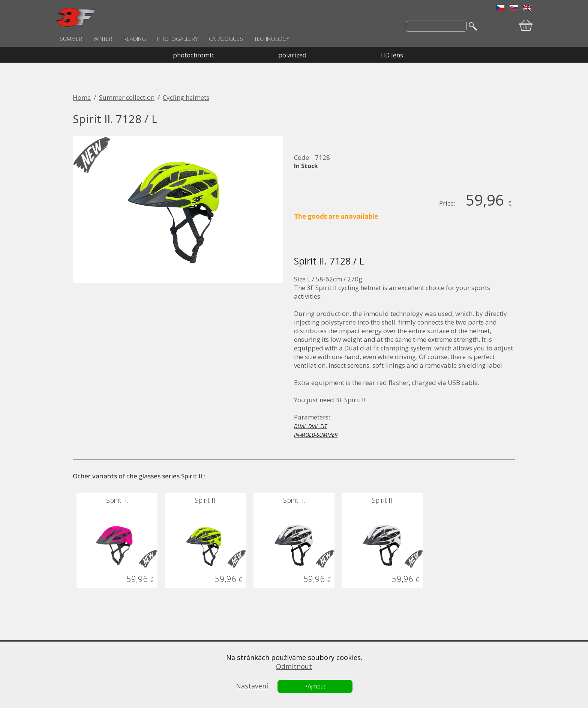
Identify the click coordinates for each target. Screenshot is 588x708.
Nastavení (252, 686)
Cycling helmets (186, 97)
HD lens (392, 55)
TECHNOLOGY (272, 39)
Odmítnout (294, 666)
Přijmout (315, 686)
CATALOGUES (226, 39)
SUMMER (71, 39)
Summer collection (127, 97)
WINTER (103, 39)
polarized (292, 55)
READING (135, 39)
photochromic (194, 55)
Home (82, 97)
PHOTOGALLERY (177, 39)
